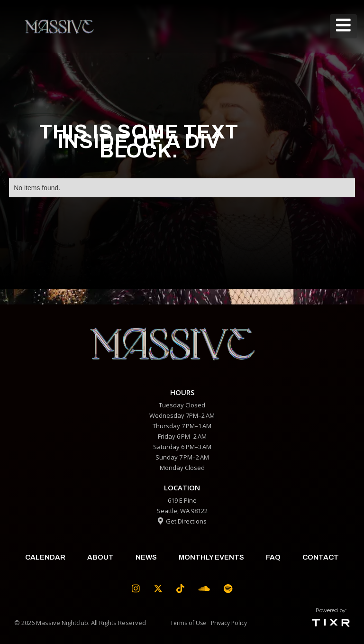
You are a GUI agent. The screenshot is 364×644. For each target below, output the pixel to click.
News (146, 557)
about (100, 557)
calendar (45, 557)
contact (321, 557)
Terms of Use (188, 623)
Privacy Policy (229, 623)
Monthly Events (211, 557)
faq (273, 557)
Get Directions (182, 521)
